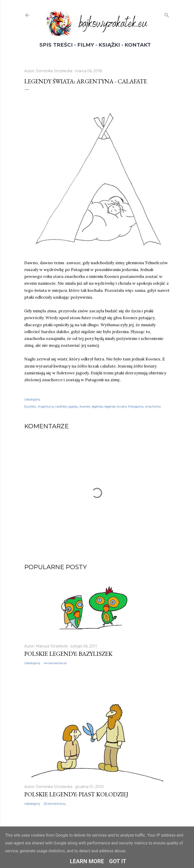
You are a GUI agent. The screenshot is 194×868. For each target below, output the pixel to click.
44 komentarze (55, 663)
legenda (97, 406)
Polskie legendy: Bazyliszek (68, 654)
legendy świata (116, 406)
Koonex (85, 406)
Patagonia (136, 406)
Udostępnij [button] (32, 399)
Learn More (87, 861)
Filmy (86, 45)
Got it (118, 861)
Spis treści (56, 45)
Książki (109, 45)
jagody (73, 406)
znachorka (153, 406)
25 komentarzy (55, 804)
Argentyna (46, 406)
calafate (61, 406)
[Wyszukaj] (167, 14)
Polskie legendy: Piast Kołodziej (76, 794)
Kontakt (138, 45)
